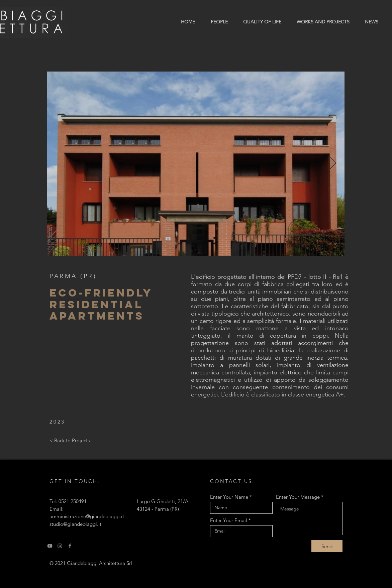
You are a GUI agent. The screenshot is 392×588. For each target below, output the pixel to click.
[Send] (327, 546)
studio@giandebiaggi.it (75, 524)
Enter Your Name (229, 497)
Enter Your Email (229, 520)
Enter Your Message (298, 497)
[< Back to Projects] (70, 440)
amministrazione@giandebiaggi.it (87, 516)
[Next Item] (333, 164)
